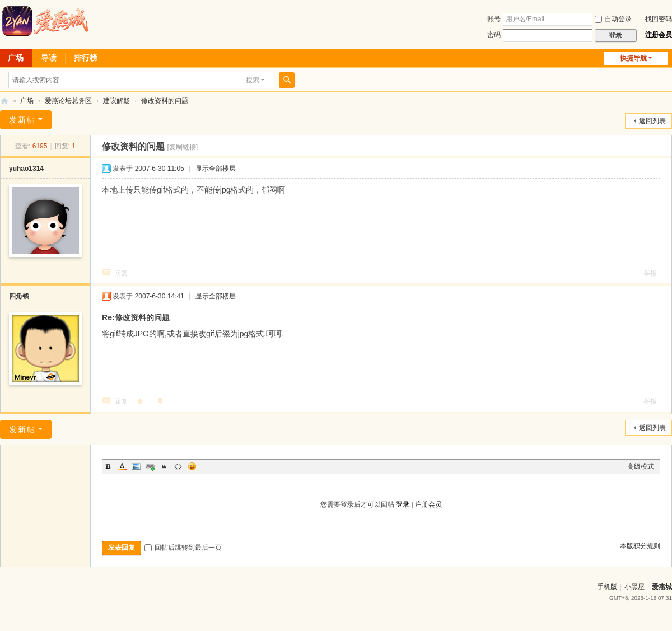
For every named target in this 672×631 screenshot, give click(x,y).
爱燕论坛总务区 (68, 101)
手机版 (607, 587)
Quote (164, 466)
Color (122, 466)
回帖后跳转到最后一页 (183, 548)
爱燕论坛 (4, 101)
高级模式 (641, 466)
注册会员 (659, 35)
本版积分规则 (640, 546)
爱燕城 (662, 587)
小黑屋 (634, 587)
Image (136, 466)
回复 (121, 273)
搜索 (253, 80)
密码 (494, 35)
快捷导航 (633, 58)
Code (178, 466)
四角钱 (19, 296)
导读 (49, 58)
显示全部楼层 (216, 169)
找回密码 (659, 19)
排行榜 (86, 58)
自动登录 (613, 19)
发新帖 (22, 120)
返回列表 (652, 121)
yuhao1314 (26, 169)
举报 (650, 273)
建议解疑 (116, 101)
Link (150, 466)
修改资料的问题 (165, 101)
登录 (403, 504)
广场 (27, 101)
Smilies (192, 466)
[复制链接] (182, 147)
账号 (494, 19)
